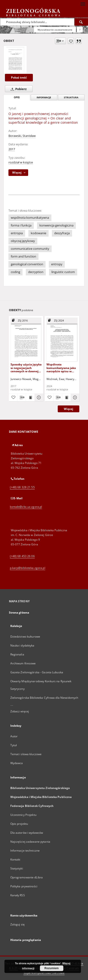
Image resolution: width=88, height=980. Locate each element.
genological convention (27, 264)
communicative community (30, 249)
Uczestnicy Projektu (23, 815)
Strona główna (19, 613)
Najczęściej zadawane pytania (30, 842)
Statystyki (17, 868)
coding (15, 272)
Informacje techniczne (25, 851)
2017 (12, 149)
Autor (14, 736)
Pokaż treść (19, 77)
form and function (23, 256)
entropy (57, 264)
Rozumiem (52, 968)
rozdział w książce (21, 162)
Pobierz (18, 89)
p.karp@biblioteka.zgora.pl (28, 568)
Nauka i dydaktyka (22, 645)
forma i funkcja (21, 225)
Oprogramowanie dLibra (27, 877)
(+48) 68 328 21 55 (22, 487)
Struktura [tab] (71, 97)
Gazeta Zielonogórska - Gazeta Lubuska (37, 672)
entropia (17, 233)
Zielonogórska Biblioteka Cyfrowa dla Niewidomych (44, 698)
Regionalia (17, 654)
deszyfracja (62, 233)
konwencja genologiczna (56, 225)
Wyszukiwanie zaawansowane (55, 30)
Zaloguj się (18, 924)
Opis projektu (19, 824)
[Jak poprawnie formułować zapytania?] (80, 30)
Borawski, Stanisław (22, 136)
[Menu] (83, 4)
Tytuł (14, 745)
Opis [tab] (17, 97)
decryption (36, 272)
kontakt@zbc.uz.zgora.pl (26, 507)
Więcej (69, 409)
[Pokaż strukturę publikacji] (26, 321)
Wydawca (17, 763)
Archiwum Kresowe (23, 663)
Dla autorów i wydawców (27, 833)
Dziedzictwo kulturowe (25, 637)
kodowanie (38, 233)
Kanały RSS (18, 895)
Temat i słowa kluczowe (26, 754)
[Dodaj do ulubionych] (71, 41)
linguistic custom (63, 272)
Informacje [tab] (44, 97)
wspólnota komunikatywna (30, 218)
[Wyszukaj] (81, 22)
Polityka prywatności (24, 886)
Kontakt (15, 859)
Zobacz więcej (20, 711)
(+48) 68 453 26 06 (22, 556)
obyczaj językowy (23, 241)
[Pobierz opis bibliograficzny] (22, 397)
